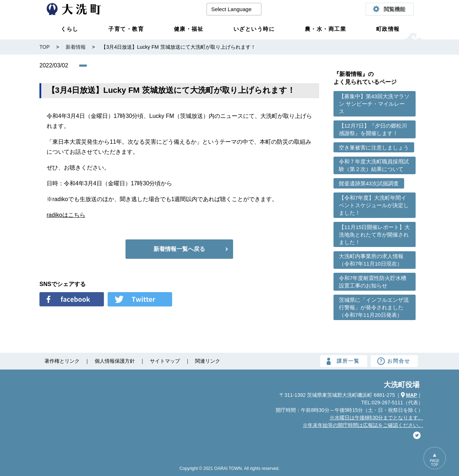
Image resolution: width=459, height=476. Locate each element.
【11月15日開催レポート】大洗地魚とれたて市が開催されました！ (374, 235)
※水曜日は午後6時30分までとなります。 (376, 418)
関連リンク (208, 361)
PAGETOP (434, 463)
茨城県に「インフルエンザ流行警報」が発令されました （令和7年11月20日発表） (374, 307)
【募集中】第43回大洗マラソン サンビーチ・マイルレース (374, 104)
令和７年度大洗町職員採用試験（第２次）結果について (374, 165)
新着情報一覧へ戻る (179, 249)
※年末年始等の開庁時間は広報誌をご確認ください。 (363, 425)
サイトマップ (165, 361)
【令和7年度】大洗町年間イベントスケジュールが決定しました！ (374, 205)
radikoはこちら (66, 215)
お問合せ (399, 361)
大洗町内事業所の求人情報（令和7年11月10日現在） (371, 260)
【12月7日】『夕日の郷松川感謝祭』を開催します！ (373, 129)
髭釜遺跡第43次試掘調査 (369, 183)
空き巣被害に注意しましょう (374, 147)
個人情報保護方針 (115, 361)
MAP (411, 395)
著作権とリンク (62, 361)
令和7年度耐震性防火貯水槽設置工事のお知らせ (373, 282)
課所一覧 (348, 361)
